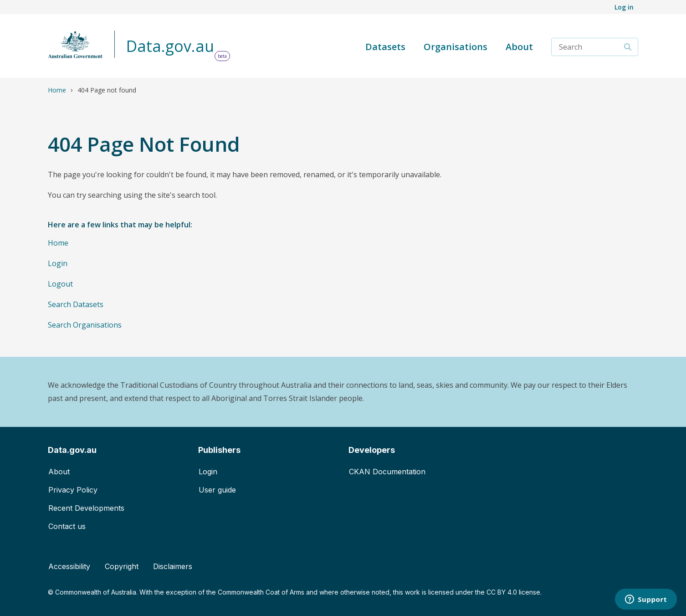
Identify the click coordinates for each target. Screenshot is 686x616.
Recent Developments (86, 508)
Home (57, 90)
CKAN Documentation (387, 472)
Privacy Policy (73, 490)
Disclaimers (173, 566)
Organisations (456, 47)
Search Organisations (85, 325)
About (519, 47)
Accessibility (69, 566)
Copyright (122, 566)
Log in (624, 7)
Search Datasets (76, 304)
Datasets (385, 47)
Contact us (67, 526)
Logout (60, 284)
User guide (217, 490)
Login (58, 263)
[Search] (628, 47)
